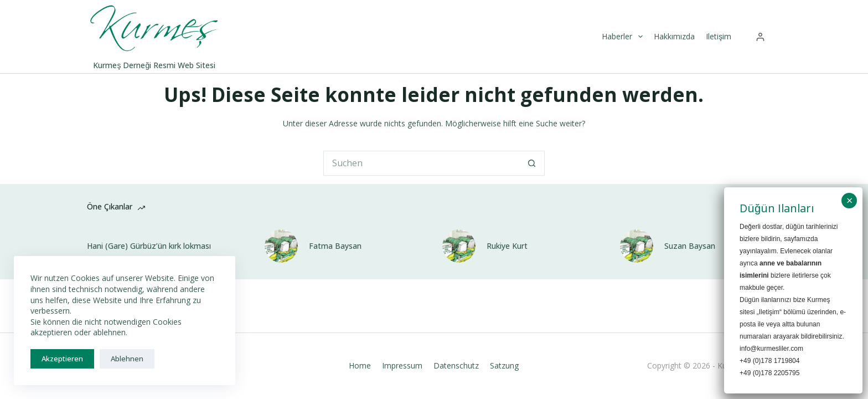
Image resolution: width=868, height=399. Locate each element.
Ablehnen (127, 359)
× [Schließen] (849, 200)
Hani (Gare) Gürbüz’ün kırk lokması (149, 246)
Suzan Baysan (690, 246)
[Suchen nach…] (422, 163)
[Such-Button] (532, 163)
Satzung (504, 366)
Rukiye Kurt (507, 246)
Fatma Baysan (335, 246)
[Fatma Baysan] (281, 246)
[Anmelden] (760, 37)
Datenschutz (456, 366)
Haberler (624, 37)
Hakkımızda (674, 36)
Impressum (402, 366)
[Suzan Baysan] (637, 246)
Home (360, 366)
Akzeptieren (62, 359)
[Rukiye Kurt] (459, 246)
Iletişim (719, 36)
